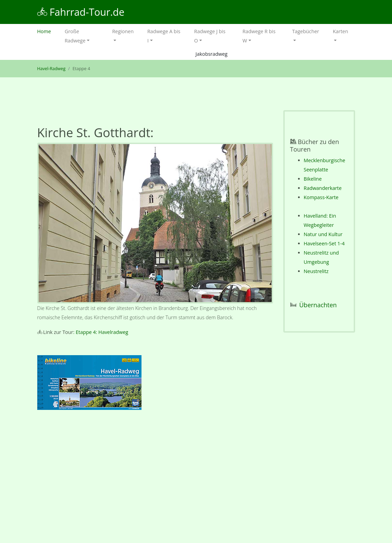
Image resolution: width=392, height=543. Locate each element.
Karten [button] (341, 31)
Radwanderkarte (323, 188)
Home (48, 31)
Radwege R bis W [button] (259, 36)
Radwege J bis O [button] (210, 36)
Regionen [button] (123, 31)
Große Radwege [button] (75, 36)
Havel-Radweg (51, 69)
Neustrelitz (316, 271)
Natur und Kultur (323, 234)
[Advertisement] (155, 478)
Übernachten (318, 305)
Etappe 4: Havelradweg (102, 332)
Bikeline (313, 179)
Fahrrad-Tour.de (81, 12)
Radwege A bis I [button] (164, 36)
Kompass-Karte (321, 197)
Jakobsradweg (211, 54)
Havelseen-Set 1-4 (324, 243)
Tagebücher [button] (306, 31)
